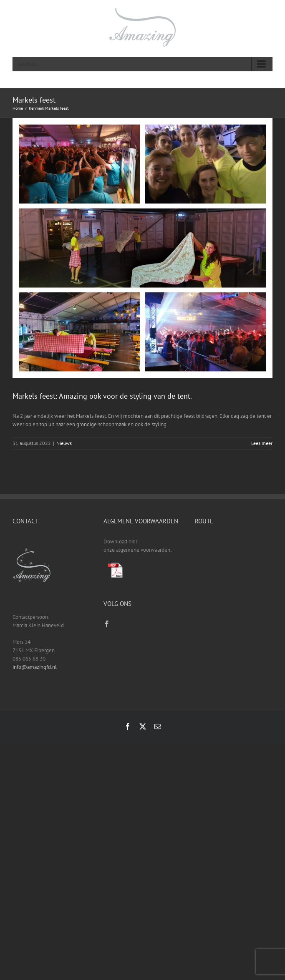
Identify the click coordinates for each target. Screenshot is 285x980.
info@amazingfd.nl (35, 667)
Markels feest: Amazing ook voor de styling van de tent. (102, 396)
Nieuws (64, 443)
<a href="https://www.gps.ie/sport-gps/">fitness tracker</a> (234, 569)
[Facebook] (107, 624)
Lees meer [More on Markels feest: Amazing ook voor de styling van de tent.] (262, 443)
